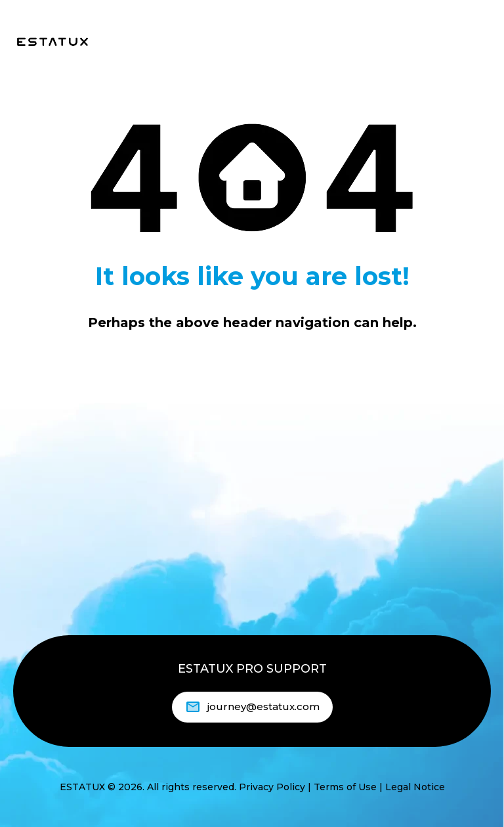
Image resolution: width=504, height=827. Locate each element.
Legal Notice (415, 787)
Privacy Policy (272, 787)
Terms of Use (345, 787)
